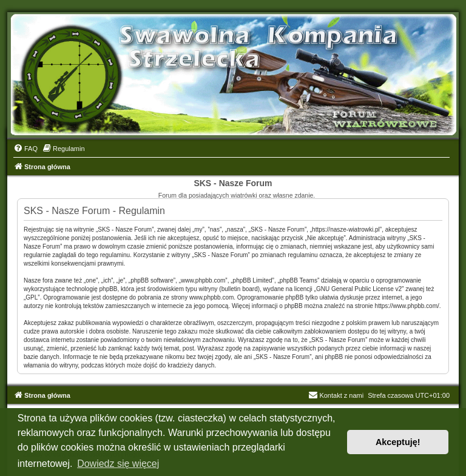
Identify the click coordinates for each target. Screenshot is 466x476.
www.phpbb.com (211, 297)
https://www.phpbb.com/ (407, 306)
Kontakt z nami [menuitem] (336, 395)
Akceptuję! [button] (398, 442)
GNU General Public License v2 (359, 289)
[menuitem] (25, 149)
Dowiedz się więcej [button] (118, 464)
